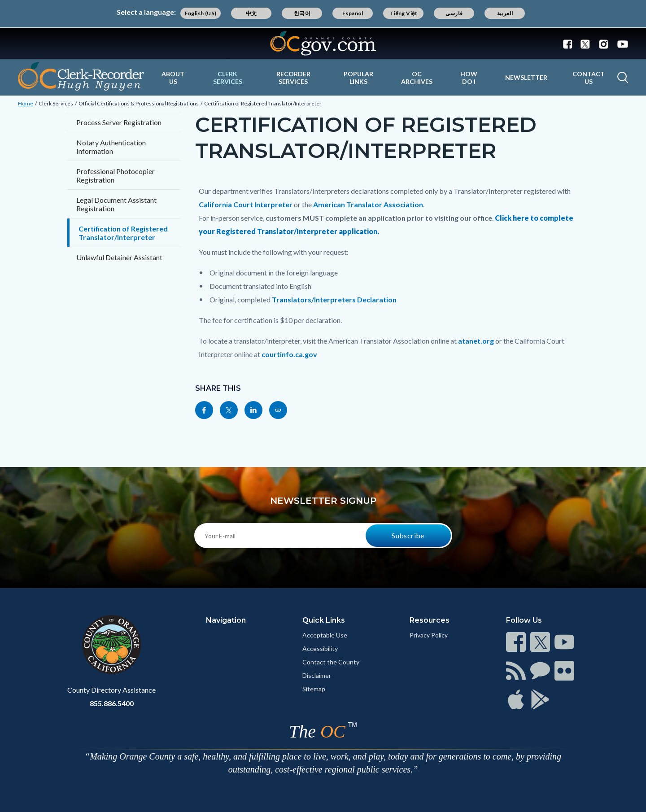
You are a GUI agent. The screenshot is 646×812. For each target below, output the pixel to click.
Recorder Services (293, 78)
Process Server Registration (119, 122)
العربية (505, 13)
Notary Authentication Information (111, 147)
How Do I (469, 78)
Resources (430, 620)
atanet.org (476, 341)
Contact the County (331, 662)
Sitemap (314, 689)
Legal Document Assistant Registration (116, 204)
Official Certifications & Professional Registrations (139, 103)
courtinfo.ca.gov (289, 354)
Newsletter (526, 77)
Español (353, 13)
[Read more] (323, 43)
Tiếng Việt (404, 13)
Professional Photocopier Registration (116, 175)
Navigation (226, 620)
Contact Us (589, 78)
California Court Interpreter (246, 204)
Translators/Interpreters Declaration (334, 299)
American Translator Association (368, 204)
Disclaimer (317, 675)
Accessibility (320, 648)
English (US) (201, 13)
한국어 (302, 13)
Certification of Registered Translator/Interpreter (263, 103)
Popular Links (358, 78)
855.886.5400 (112, 703)
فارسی (454, 13)
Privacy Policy (429, 635)
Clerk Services (228, 78)
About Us (173, 78)
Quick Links (324, 620)
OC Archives (417, 78)
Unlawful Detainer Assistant (119, 257)
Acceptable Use (325, 635)
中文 (251, 13)
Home (26, 103)
